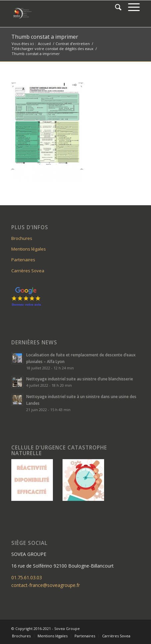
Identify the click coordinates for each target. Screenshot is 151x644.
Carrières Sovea (28, 271)
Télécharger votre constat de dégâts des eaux (53, 49)
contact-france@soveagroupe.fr (46, 585)
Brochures (22, 238)
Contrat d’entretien (73, 44)
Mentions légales (29, 249)
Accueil (44, 44)
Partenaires (23, 260)
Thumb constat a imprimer (45, 37)
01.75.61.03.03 (27, 577)
